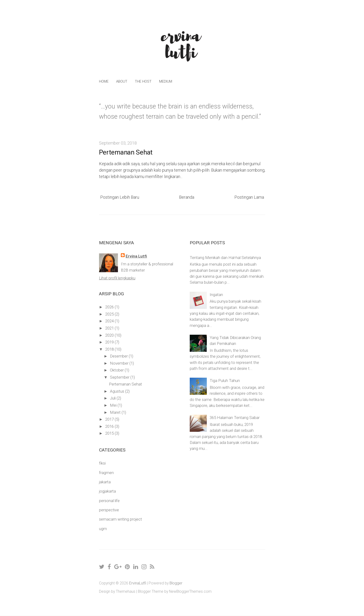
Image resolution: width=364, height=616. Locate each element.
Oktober (117, 370)
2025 (110, 314)
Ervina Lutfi (136, 256)
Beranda (187, 197)
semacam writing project (121, 519)
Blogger (176, 583)
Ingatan (216, 295)
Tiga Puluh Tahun (225, 381)
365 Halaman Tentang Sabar (235, 418)
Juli (113, 398)
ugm (103, 529)
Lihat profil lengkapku (117, 278)
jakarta (105, 482)
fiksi (102, 463)
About (122, 81)
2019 (110, 342)
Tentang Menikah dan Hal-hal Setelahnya (225, 258)
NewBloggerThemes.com (190, 591)
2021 (110, 328)
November (120, 363)
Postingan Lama (249, 197)
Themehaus (126, 591)
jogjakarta (107, 491)
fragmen (106, 473)
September (120, 377)
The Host (143, 81)
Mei (114, 405)
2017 (110, 419)
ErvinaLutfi (138, 583)
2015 (110, 433)
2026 (110, 307)
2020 (110, 335)
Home (104, 81)
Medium (166, 81)
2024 (110, 321)
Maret (116, 412)
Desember (119, 356)
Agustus (118, 391)
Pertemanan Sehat (126, 152)
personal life (109, 501)
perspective (109, 510)
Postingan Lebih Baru (120, 197)
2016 (110, 426)
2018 (110, 349)
